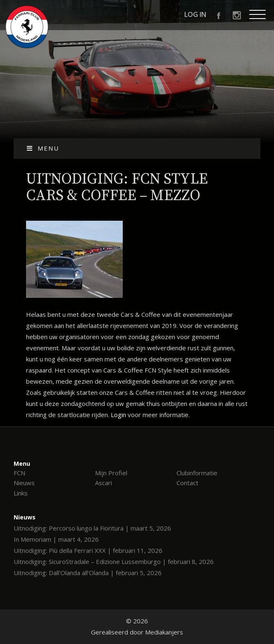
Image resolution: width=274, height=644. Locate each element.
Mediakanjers (164, 632)
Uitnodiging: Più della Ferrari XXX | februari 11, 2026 (88, 550)
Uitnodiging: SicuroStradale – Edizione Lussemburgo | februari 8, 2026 (114, 561)
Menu (43, 148)
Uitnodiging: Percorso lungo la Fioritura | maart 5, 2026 (92, 528)
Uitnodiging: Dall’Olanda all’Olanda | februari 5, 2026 (88, 573)
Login (118, 415)
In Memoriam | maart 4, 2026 (56, 539)
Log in (195, 14)
